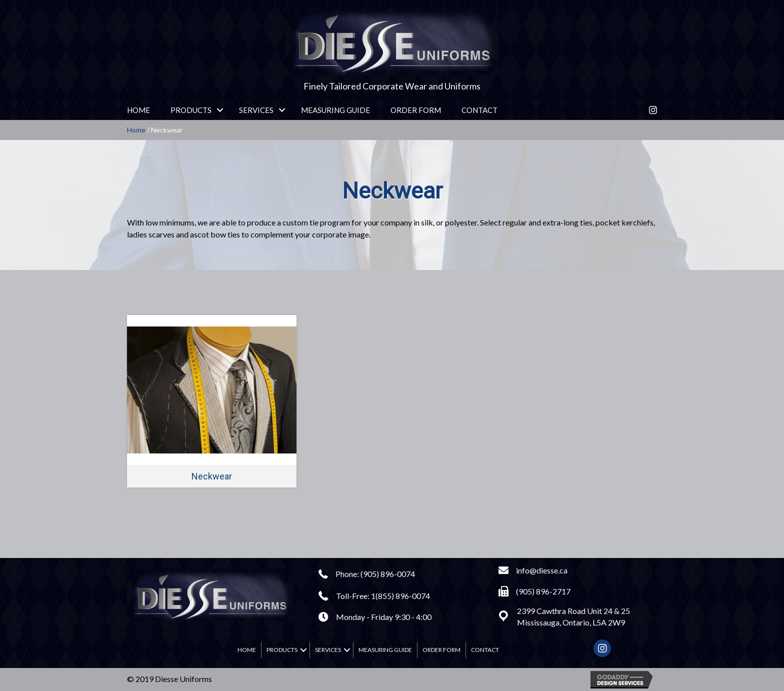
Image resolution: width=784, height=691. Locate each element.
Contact (479, 110)
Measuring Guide (335, 110)
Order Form (416, 110)
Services (256, 110)
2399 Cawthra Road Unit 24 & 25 (573, 611)
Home (138, 110)
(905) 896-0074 (388, 574)
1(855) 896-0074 (400, 596)
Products (191, 110)
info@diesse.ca (542, 570)
